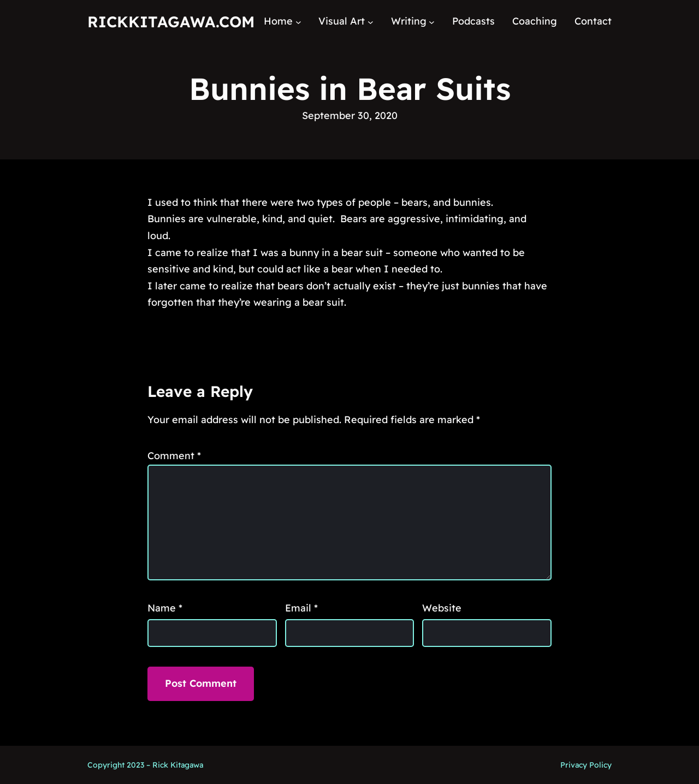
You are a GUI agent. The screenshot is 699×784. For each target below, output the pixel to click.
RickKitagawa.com (171, 22)
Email (301, 608)
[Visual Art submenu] (371, 22)
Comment (174, 456)
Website (442, 608)
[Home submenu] (298, 22)
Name (165, 608)
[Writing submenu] (432, 22)
